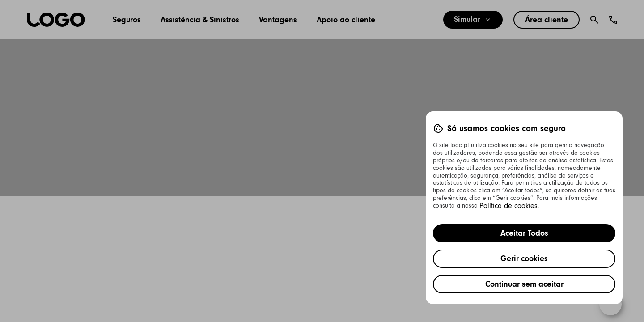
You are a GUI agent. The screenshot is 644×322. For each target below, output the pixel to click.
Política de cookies (508, 206)
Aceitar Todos (524, 233)
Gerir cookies (524, 258)
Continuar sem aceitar (524, 284)
